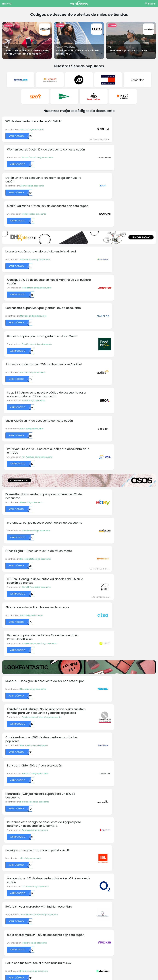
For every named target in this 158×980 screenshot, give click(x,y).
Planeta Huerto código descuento (114, 602)
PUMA (123, 821)
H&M (83, 798)
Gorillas (45, 817)
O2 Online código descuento (112, 513)
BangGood (8, 810)
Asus (5, 802)
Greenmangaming (90, 790)
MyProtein (125, 790)
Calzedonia (8, 825)
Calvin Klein (8, 821)
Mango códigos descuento (17, 906)
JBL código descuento (31, 513)
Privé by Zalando (129, 817)
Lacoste (85, 825)
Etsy (44, 806)
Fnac (44, 810)
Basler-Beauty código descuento (114, 573)
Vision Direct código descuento (35, 186)
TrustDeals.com (125, 936)
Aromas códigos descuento (17, 850)
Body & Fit (7, 814)
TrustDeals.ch (103, 919)
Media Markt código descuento (113, 186)
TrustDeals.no (44, 936)
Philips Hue (126, 802)
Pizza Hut (125, 810)
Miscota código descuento (33, 423)
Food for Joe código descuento (113, 215)
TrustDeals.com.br (74, 919)
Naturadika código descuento (35, 484)
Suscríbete (101, 757)
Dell (43, 786)
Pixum (124, 806)
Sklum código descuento (32, 111)
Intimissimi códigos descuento (18, 894)
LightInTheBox (127, 786)
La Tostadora (88, 821)
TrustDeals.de (130, 919)
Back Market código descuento (113, 631)
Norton (124, 794)
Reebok (124, 825)
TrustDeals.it (98, 928)
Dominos (46, 798)
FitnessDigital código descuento (35, 348)
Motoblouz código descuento (112, 319)
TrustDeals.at (18, 919)
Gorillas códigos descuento (17, 854)
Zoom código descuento (32, 140)
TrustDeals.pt (71, 936)
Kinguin (85, 817)
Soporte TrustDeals (91, 857)
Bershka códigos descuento (17, 887)
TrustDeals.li (123, 928)
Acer (4, 786)
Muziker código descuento (111, 541)
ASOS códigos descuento (16, 883)
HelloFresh (86, 802)
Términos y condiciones (94, 850)
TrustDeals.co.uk (20, 945)
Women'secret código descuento (114, 111)
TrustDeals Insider (51, 861)
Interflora (85, 810)
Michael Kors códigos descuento (20, 857)
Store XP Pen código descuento (113, 348)
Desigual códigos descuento (18, 891)
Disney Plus (47, 790)
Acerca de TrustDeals (53, 850)
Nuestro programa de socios (57, 857)
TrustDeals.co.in (71, 928)
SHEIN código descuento (32, 273)
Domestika (47, 794)
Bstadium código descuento (34, 573)
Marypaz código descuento (33, 215)
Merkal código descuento (110, 140)
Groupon (85, 794)
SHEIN (123, 829)
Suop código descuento (110, 244)
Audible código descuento (33, 244)
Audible (6, 806)
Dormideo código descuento (34, 455)
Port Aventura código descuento (114, 273)
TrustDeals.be (45, 919)
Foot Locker (47, 814)
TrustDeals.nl (18, 936)
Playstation (126, 814)
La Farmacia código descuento (35, 602)
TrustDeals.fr (43, 928)
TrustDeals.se (97, 936)
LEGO (84, 829)
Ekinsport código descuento (112, 455)
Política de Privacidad (93, 854)
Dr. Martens (47, 802)
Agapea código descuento (111, 484)
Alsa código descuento (31, 377)
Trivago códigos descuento (17, 909)
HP (82, 806)
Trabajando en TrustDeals (55, 854)
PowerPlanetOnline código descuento (116, 377)
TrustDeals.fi (18, 928)
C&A (4, 817)
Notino (124, 798)
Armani (6, 798)
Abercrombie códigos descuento (20, 876)
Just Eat (85, 814)
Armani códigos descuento (17, 880)
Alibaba (6, 790)
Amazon (6, 794)
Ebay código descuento (32, 319)
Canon (6, 829)
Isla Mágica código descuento (35, 631)
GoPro (84, 786)
